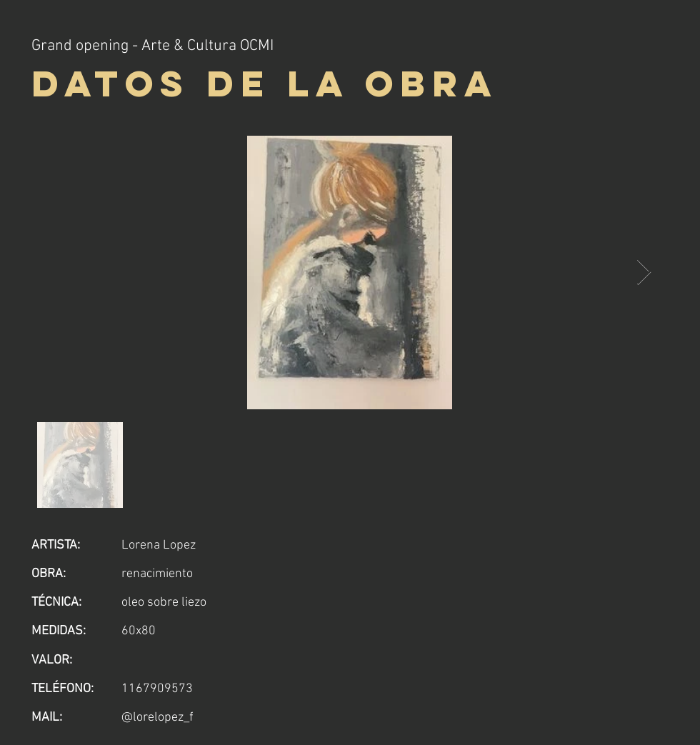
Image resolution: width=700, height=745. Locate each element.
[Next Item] (644, 272)
